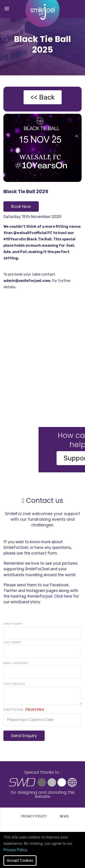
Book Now (21, 206)
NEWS (64, 816)
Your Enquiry (14, 684)
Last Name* (13, 642)
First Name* (13, 624)
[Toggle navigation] (7, 9)
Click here (63, 596)
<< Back (43, 97)
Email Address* (16, 663)
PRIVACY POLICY (34, 816)
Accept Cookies (20, 860)
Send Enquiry (24, 736)
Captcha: (24, 710)
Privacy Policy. (16, 850)
